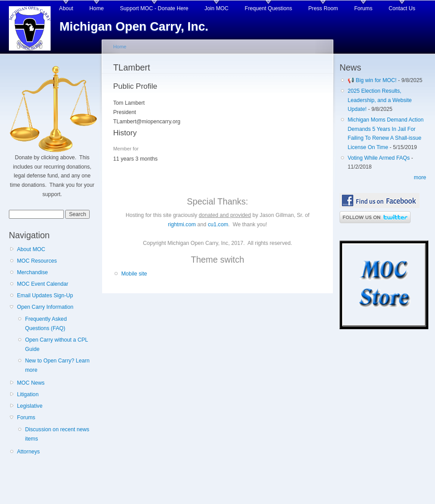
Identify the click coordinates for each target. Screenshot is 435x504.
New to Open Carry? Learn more (57, 365)
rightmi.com (182, 224)
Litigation (28, 394)
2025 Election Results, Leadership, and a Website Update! (380, 100)
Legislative (30, 406)
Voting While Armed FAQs (379, 158)
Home (96, 8)
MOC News (31, 383)
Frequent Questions (268, 8)
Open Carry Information (45, 307)
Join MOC (217, 8)
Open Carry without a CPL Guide (56, 345)
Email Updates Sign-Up (45, 295)
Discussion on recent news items (57, 434)
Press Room (323, 8)
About (66, 8)
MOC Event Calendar (43, 284)
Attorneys (28, 452)
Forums (363, 8)
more (420, 177)
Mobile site (134, 274)
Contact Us (402, 8)
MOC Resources (37, 261)
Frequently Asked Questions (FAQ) (46, 324)
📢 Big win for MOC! (373, 80)
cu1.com (218, 224)
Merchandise (32, 272)
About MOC (31, 249)
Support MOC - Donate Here (154, 8)
